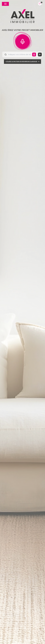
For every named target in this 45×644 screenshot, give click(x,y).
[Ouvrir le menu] (5, 4)
